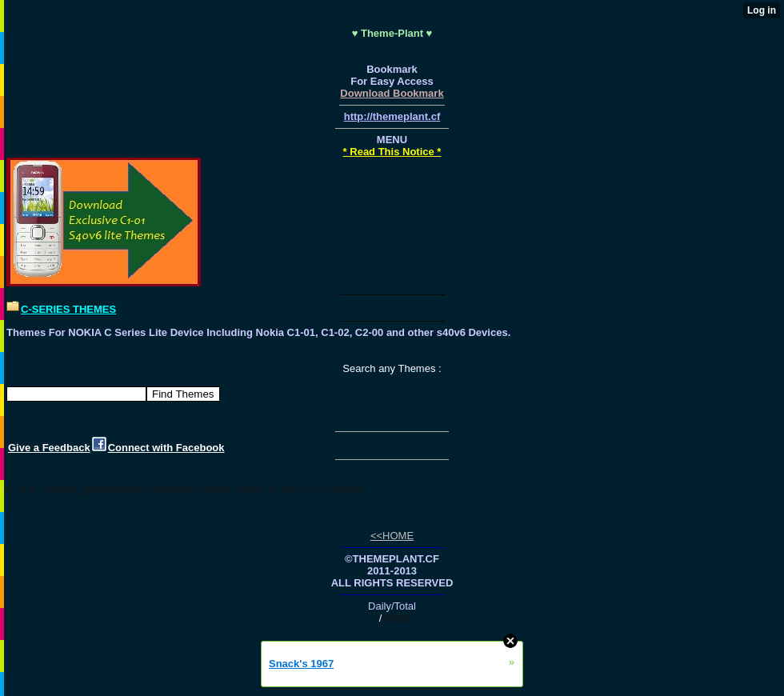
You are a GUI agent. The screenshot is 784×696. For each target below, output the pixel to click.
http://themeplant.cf (392, 116)
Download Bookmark (392, 93)
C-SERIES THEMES (68, 309)
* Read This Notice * (392, 152)
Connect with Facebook (166, 448)
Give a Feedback (49, 448)
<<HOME (392, 536)
